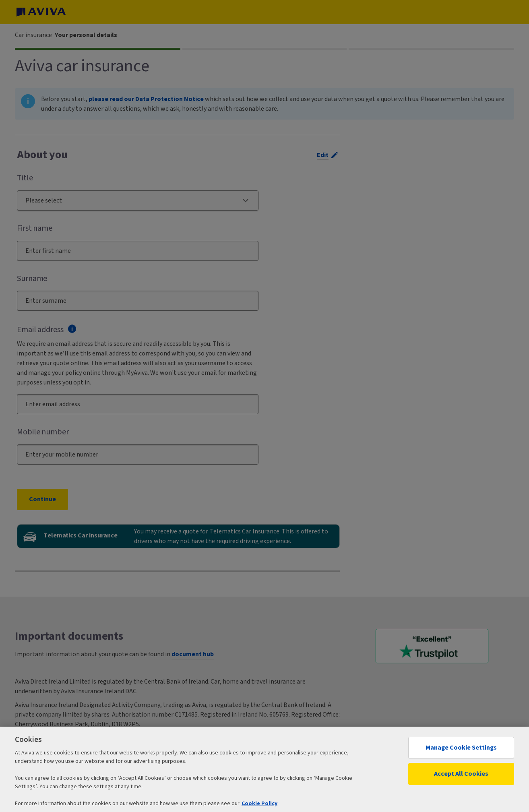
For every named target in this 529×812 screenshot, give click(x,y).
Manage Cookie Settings (461, 748)
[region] (264, 769)
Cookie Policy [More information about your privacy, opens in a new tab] (259, 804)
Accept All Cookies (461, 774)
